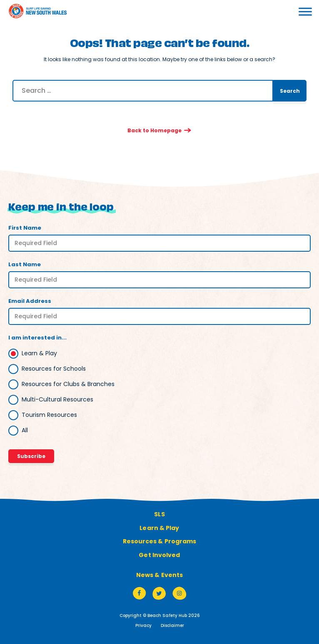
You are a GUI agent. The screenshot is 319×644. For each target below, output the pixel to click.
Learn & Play (39, 353)
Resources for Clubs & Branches (68, 384)
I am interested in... (37, 338)
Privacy (143, 625)
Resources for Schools (54, 369)
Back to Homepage (155, 130)
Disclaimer (172, 625)
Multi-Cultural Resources (57, 399)
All (25, 430)
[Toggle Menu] (294, 11)
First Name (25, 228)
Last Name (25, 264)
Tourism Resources (49, 415)
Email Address (30, 301)
